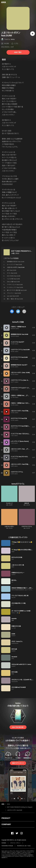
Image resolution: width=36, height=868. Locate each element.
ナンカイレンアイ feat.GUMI (15, 287)
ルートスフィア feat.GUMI (14, 264)
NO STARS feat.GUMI (14, 276)
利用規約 (4, 843)
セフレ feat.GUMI (12, 273)
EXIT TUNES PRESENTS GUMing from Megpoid (20, 807)
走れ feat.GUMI (12, 270)
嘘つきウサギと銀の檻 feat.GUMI (17, 290)
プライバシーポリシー (15, 843)
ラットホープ (9, 503)
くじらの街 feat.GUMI (13, 279)
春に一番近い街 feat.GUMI (15, 299)
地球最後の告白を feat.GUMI (16, 262)
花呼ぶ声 (27, 503)
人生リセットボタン (9, 527)
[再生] (33, 34)
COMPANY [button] (6, 824)
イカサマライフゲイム (27, 527)
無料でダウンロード (18, 763)
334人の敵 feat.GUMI (13, 282)
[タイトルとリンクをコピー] (24, 311)
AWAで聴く (18, 52)
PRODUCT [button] (6, 818)
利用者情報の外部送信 (7, 846)
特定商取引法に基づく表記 (24, 846)
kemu (13, 39)
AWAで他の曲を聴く (18, 727)
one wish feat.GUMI (13, 296)
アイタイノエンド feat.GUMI (15, 285)
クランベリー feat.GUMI (14, 293)
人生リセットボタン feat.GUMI (15, 810)
